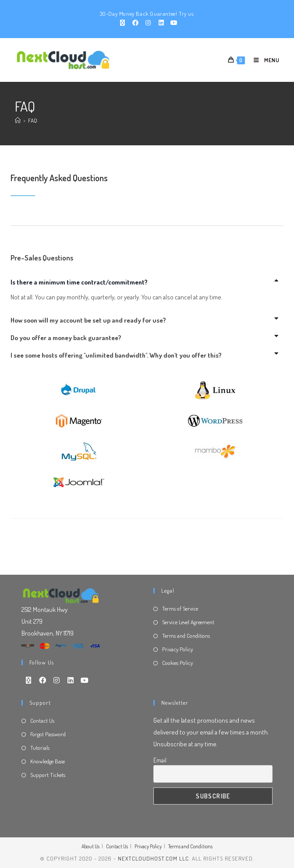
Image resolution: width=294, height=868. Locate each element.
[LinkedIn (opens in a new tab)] (161, 23)
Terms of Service (180, 608)
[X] (28, 680)
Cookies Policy (177, 663)
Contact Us (42, 720)
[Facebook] (43, 680)
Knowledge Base (48, 761)
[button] (147, 282)
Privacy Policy (177, 649)
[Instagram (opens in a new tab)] (149, 23)
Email (160, 760)
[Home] (18, 120)
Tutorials (40, 748)
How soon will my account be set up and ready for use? (88, 320)
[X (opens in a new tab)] (123, 23)
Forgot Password (48, 734)
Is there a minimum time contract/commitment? (79, 282)
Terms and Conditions (186, 636)
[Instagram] (57, 680)
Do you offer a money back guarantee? (66, 338)
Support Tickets (48, 775)
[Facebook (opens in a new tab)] (135, 23)
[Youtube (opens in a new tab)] (173, 23)
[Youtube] (85, 680)
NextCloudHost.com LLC (153, 858)
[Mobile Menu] (263, 60)
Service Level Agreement (188, 622)
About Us (90, 846)
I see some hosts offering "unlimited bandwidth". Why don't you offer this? (116, 355)
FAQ (33, 120)
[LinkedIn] (71, 680)
